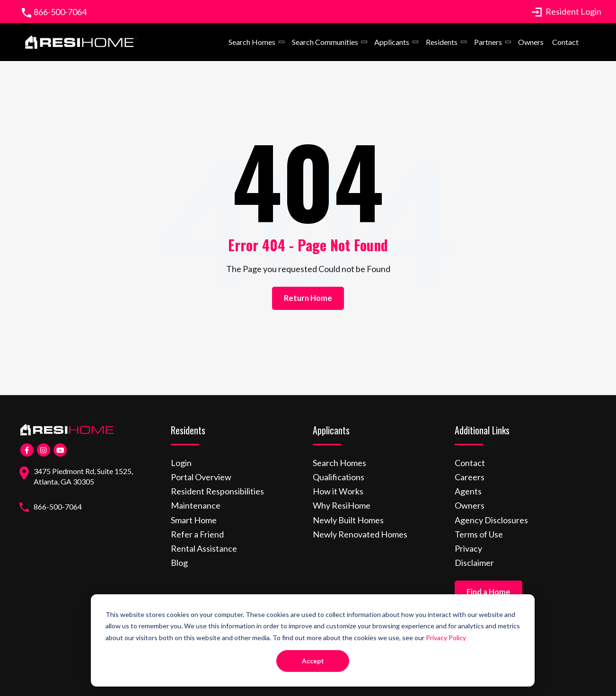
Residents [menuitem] (442, 42)
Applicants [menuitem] (392, 42)
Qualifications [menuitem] (339, 477)
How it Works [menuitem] (338, 491)
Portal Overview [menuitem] (201, 477)
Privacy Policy (446, 638)
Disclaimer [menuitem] (474, 563)
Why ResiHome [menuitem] (342, 505)
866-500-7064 (60, 12)
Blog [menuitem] (179, 563)
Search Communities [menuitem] (325, 42)
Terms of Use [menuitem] (479, 534)
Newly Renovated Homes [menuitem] (360, 534)
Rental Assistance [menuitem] (204, 548)
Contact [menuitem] (565, 42)
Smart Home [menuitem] (194, 520)
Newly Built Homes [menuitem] (348, 520)
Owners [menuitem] (531, 42)
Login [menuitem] (181, 463)
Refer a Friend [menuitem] (197, 534)
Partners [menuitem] (488, 42)
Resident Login (567, 11)
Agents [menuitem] (468, 491)
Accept (313, 661)
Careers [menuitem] (470, 477)
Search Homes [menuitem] (252, 42)
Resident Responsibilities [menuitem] (217, 491)
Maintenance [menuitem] (196, 505)
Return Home (308, 298)
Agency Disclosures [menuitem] (491, 520)
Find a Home (488, 592)
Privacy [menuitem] (468, 548)
